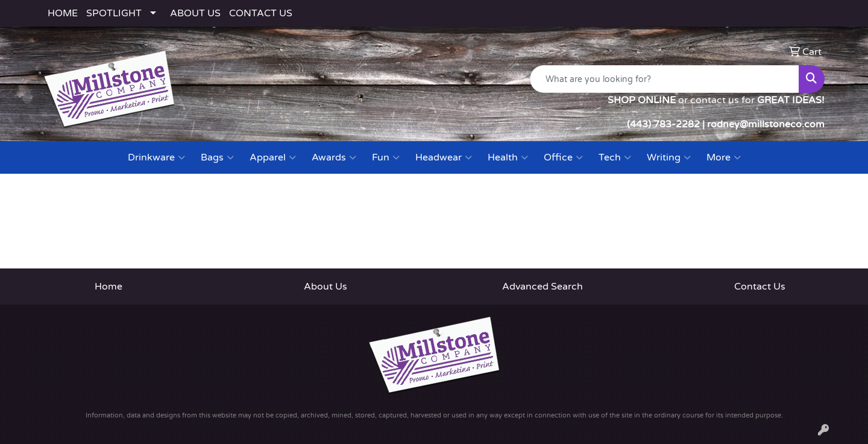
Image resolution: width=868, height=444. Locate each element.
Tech (615, 157)
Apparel (273, 157)
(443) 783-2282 (663, 124)
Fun (386, 157)
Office (563, 157)
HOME (63, 13)
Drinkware (156, 157)
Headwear (444, 157)
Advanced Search (542, 287)
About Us (325, 287)
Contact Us (760, 287)
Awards (334, 157)
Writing (669, 157)
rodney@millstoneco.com (766, 124)
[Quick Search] (665, 79)
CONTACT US (261, 13)
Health (508, 157)
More (724, 157)
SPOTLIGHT (114, 13)
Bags (217, 157)
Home (108, 287)
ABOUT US (195, 13)
